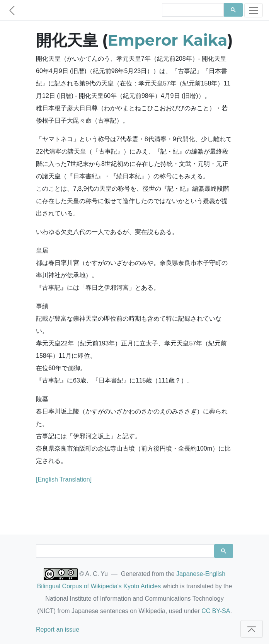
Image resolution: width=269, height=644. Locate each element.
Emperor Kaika (168, 40)
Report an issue (58, 629)
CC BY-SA (216, 611)
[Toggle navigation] (254, 10)
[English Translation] (64, 479)
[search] (192, 10)
